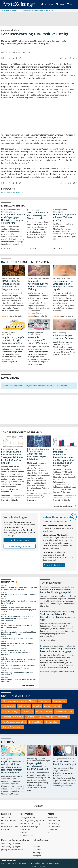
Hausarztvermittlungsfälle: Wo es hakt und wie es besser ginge (58, 650)
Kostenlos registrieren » (19, 546)
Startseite (5, 818)
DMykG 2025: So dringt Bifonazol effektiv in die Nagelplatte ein (11, 285)
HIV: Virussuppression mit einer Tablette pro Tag (65, 217)
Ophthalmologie (46, 717)
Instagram (37, 856)
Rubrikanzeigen (54, 824)
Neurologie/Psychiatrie (13, 717)
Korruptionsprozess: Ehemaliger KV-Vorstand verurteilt (19, 595)
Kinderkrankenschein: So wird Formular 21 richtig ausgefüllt (18, 645)
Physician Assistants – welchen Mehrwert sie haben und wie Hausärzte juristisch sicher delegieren (13, 767)
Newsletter (52, 830)
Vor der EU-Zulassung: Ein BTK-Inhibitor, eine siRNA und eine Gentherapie (19, 589)
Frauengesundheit (52, 706)
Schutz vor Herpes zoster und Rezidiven (64, 337)
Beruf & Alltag (59, 701)
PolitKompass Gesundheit (14, 722)
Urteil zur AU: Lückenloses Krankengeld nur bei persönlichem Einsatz (19, 633)
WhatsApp (37, 853)
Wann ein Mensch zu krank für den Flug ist (65, 763)
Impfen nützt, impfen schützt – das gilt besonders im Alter (14, 340)
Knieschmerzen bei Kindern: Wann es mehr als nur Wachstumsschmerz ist (18, 660)
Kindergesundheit (44, 712)
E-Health (37, 706)
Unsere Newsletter (14, 696)
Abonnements (54, 827)
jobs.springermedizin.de (12, 850)
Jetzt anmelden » (20, 540)
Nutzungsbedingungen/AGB (33, 821)
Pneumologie (63, 717)
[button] (71, 4)
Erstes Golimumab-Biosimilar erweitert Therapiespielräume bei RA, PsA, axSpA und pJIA (12, 457)
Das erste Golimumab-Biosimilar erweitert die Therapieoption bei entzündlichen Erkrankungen (64, 459)
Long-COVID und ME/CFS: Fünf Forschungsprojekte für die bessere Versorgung (15, 653)
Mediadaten (53, 818)
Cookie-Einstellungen (30, 827)
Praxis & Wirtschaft (10, 827)
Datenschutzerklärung (30, 824)
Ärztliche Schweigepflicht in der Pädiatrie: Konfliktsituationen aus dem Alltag (18, 667)
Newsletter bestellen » (54, 565)
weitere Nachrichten (30, 686)
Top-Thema (45, 701)
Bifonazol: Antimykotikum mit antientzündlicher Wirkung (38, 285)
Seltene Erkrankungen (12, 727)
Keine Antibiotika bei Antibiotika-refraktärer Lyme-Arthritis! (19, 602)
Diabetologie (24, 706)
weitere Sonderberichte (65, 506)
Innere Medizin (17, 193)
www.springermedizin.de (12, 844)
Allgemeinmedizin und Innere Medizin (19, 701)
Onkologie (31, 717)
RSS (49, 833)
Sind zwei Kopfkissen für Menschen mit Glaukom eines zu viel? (58, 617)
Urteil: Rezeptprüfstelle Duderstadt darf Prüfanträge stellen (17, 627)
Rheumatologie (52, 722)
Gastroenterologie (11, 712)
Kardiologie (28, 712)
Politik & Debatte (9, 821)
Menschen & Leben (64, 712)
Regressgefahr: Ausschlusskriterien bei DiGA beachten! (19, 681)
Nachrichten (8, 582)
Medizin (5, 824)
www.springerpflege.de (11, 847)
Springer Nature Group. (51, 863)
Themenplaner (54, 821)
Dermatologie (9, 706)
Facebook (37, 850)
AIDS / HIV (6, 193)
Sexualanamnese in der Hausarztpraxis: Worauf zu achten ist (38, 216)
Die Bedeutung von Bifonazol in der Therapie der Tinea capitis (63, 285)
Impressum (25, 830)
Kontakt (24, 833)
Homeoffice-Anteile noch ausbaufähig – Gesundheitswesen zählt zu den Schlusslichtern (17, 619)
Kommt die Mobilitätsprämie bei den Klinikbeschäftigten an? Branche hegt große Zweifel (19, 610)
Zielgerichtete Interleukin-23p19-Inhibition (37, 457)
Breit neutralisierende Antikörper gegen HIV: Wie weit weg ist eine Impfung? (13, 219)
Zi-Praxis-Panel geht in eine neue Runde (17, 639)
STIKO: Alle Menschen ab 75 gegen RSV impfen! (38, 340)
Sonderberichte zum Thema (20, 433)
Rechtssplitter (35, 722)
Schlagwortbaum (28, 818)
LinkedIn (36, 847)
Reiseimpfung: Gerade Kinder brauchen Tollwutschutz (17, 674)
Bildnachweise (27, 836)
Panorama (6, 830)
